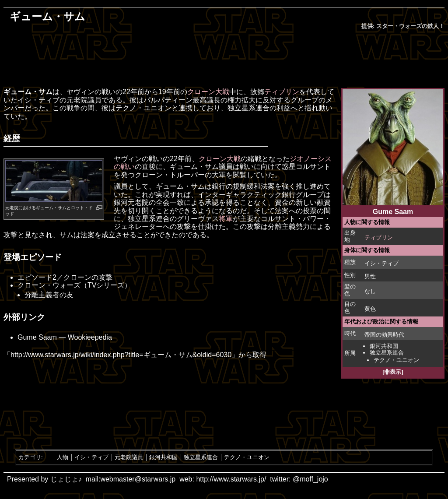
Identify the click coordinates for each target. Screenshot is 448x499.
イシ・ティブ (381, 263)
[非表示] (393, 372)
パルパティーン (168, 100)
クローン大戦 (208, 92)
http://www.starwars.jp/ (231, 479)
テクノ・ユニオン (396, 360)
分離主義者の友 (49, 295)
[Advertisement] (224, 60)
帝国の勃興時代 (384, 335)
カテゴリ (30, 457)
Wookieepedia (90, 337)
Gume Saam (37, 337)
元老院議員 (84, 100)
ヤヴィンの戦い (91, 92)
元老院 (12, 208)
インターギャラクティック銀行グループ (261, 195)
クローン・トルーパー (170, 175)
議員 (226, 167)
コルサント (313, 167)
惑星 (289, 167)
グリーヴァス (198, 219)
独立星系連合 (387, 353)
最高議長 (206, 100)
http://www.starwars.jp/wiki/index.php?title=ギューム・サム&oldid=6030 (121, 355)
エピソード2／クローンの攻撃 (65, 277)
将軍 (226, 219)
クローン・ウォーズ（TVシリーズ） (74, 285)
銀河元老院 (131, 202)
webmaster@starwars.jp (138, 479)
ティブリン (379, 237)
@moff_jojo (310, 479)
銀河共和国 (384, 346)
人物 (63, 457)
